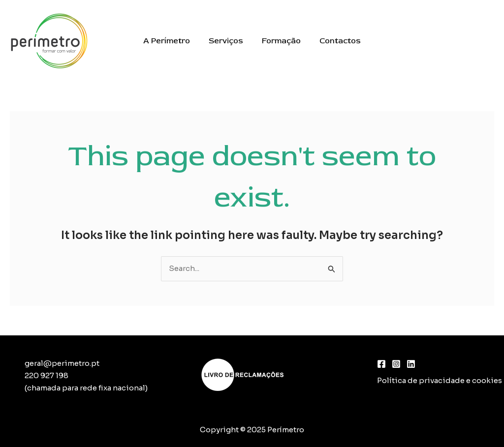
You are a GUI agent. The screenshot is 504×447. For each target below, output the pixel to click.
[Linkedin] (411, 364)
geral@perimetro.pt (62, 363)
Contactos (336, 41)
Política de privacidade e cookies (440, 380)
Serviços (227, 41)
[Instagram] (396, 364)
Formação (280, 41)
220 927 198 (47, 375)
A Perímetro (171, 41)
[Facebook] (381, 364)
